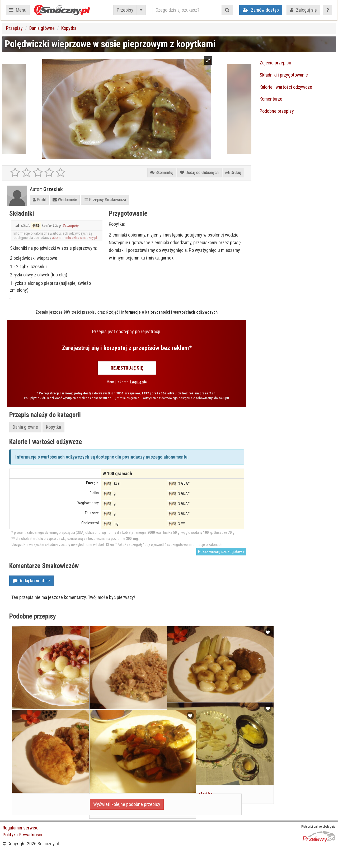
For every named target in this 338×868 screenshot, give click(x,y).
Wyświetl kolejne (127, 804)
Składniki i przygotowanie (284, 75)
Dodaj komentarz (31, 581)
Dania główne (42, 28)
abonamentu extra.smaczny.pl (74, 238)
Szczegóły (70, 225)
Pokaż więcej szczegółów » (221, 552)
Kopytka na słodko (191, 766)
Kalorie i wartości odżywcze (286, 87)
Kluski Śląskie (186, 689)
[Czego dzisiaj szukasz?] (187, 10)
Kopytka (69, 28)
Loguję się (139, 382)
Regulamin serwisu (21, 828)
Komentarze (271, 99)
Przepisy (125, 10)
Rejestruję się (127, 368)
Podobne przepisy (277, 111)
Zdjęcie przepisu (275, 63)
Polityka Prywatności (22, 835)
